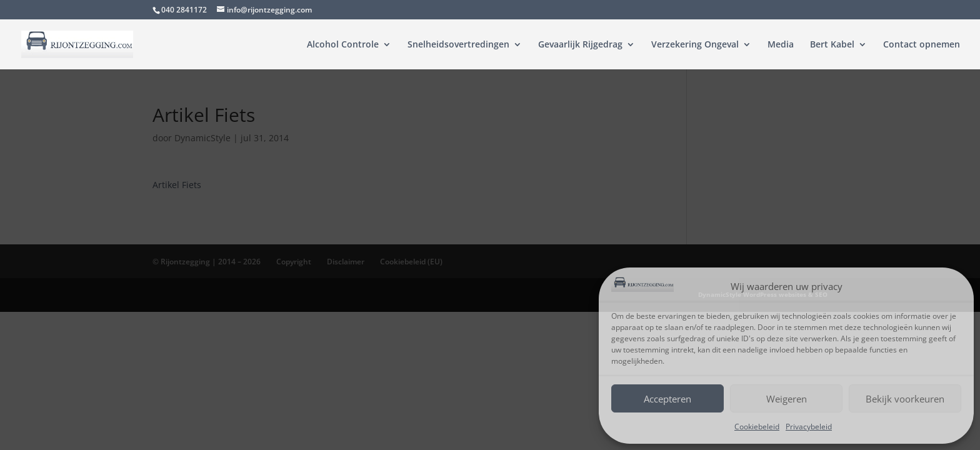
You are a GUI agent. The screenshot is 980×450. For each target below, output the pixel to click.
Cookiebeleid (757, 427)
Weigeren (787, 399)
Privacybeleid (809, 427)
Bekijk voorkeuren (905, 399)
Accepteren (667, 399)
